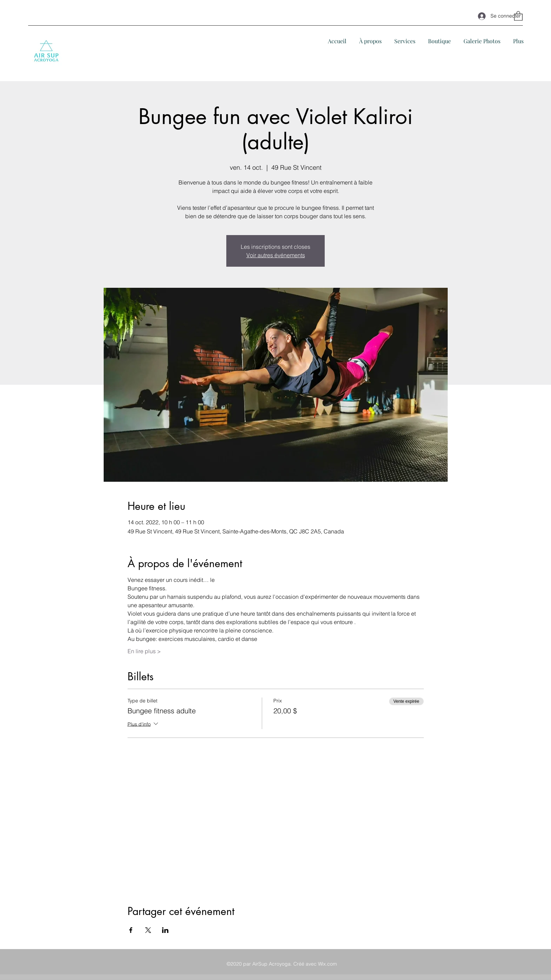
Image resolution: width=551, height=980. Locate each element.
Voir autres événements (276, 255)
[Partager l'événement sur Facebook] (131, 930)
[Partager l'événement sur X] (148, 930)
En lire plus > (144, 651)
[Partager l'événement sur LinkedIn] (165, 930)
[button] (518, 16)
